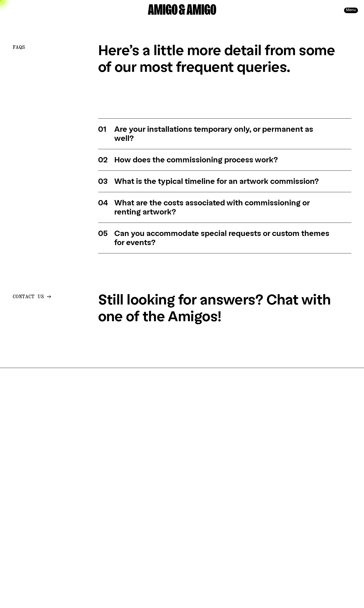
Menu (351, 10)
